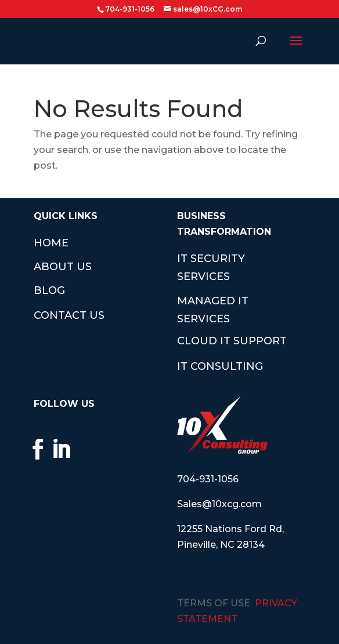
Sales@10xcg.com (219, 504)
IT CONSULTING (220, 366)
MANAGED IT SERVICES (213, 310)
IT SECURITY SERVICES (211, 268)
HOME (51, 243)
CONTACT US (69, 315)
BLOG (49, 290)
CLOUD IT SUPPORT (232, 341)
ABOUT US (63, 267)
